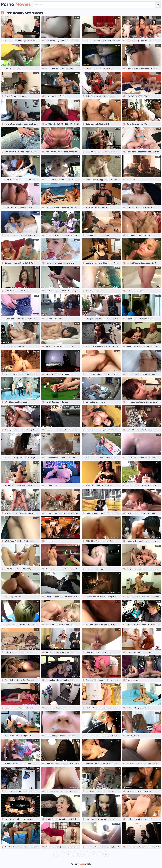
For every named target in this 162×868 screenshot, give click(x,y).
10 (106, 854)
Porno (16, 4)
